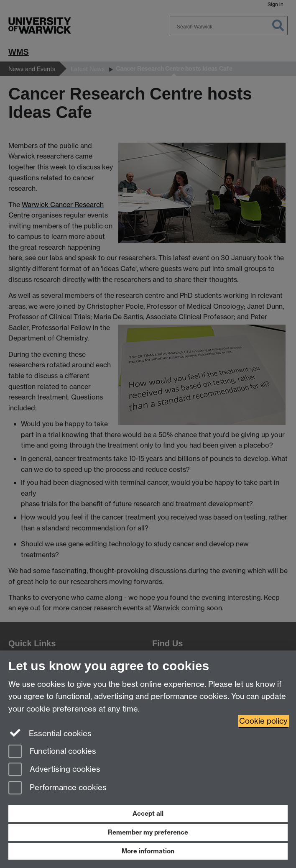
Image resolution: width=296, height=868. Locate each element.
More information (148, 851)
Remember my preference (148, 832)
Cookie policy (263, 721)
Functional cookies (52, 752)
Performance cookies (57, 788)
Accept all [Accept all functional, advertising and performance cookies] (148, 813)
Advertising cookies (54, 770)
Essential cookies (50, 733)
